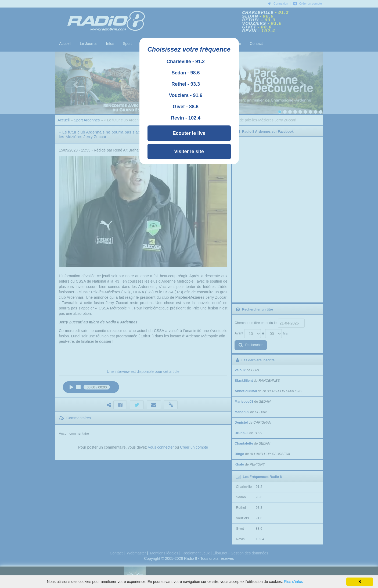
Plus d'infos (293, 582)
